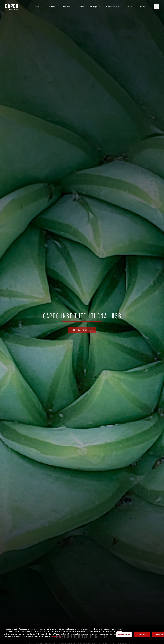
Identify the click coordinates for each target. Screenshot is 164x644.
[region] (82, 635)
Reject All (142, 634)
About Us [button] (38, 7)
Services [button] (51, 7)
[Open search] (156, 7)
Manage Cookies (124, 634)
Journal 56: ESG (82, 330)
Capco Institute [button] (113, 7)
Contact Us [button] (143, 7)
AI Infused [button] (80, 7)
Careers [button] (129, 7)
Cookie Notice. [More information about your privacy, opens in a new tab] (57, 636)
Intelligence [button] (95, 7)
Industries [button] (65, 7)
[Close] (160, 634)
